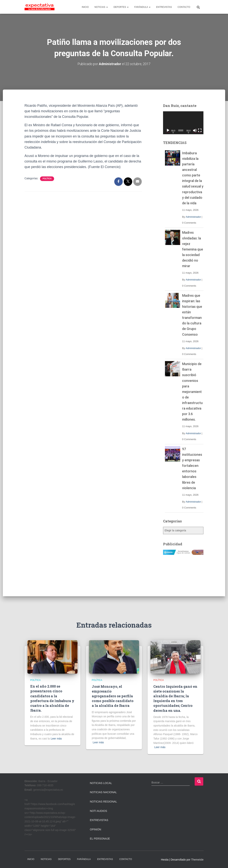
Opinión (96, 829)
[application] (183, 123)
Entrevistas (99, 820)
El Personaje (100, 839)
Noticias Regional (103, 802)
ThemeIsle (197, 860)
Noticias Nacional (103, 792)
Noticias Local (101, 783)
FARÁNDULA (142, 7)
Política (47, 179)
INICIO (85, 7)
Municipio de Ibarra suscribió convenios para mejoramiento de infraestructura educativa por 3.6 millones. (192, 392)
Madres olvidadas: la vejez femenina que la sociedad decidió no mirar (193, 249)
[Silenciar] (195, 130)
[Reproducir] (168, 130)
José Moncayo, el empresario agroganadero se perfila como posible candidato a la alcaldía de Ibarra (113, 696)
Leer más (56, 738)
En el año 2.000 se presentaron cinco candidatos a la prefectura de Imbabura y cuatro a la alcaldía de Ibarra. (52, 698)
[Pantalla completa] (200, 130)
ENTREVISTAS (164, 7)
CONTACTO (184, 7)
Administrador (193, 217)
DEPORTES (121, 7)
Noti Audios (98, 811)
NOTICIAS (101, 7)
